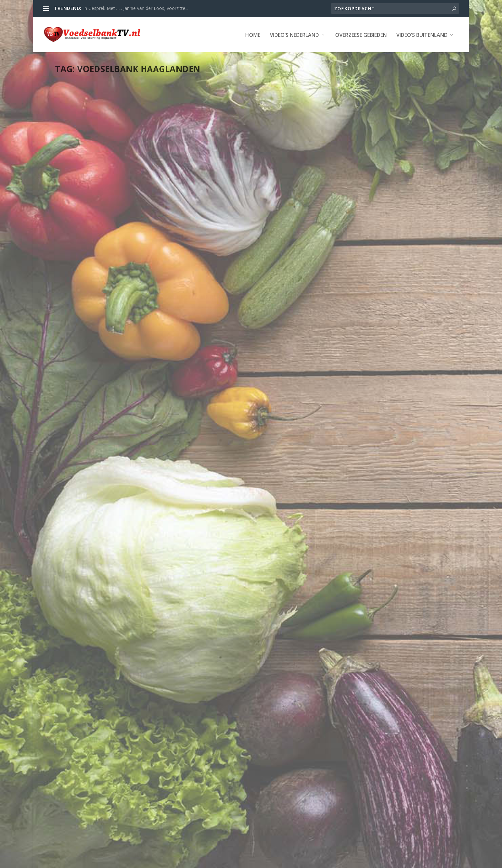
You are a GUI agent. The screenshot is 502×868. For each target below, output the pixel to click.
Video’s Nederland (294, 35)
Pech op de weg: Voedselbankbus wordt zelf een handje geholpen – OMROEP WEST (378, 711)
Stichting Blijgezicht (113, 861)
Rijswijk (378, 174)
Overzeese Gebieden (361, 35)
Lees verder (79, 243)
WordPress (202, 861)
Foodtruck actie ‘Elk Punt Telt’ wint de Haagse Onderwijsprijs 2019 (117, 713)
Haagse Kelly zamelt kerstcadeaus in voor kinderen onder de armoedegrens (384, 509)
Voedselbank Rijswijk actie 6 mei (375, 158)
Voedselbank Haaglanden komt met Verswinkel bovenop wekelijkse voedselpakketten (248, 647)
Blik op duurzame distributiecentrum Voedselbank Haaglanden (111, 530)
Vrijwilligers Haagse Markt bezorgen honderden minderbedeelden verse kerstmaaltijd (250, 446)
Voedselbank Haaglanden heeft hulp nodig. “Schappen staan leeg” (116, 347)
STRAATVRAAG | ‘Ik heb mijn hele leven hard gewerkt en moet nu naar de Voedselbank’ (249, 266)
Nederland (87, 188)
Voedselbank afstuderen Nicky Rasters (240, 161)
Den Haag (132, 181)
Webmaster (82, 181)
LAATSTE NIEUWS (270, 282)
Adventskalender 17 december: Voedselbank (373, 326)
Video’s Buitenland (422, 35)
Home (253, 35)
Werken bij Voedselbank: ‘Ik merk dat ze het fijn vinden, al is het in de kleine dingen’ (115, 164)
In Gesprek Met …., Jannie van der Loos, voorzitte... (136, 8)
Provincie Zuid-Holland (120, 188)
